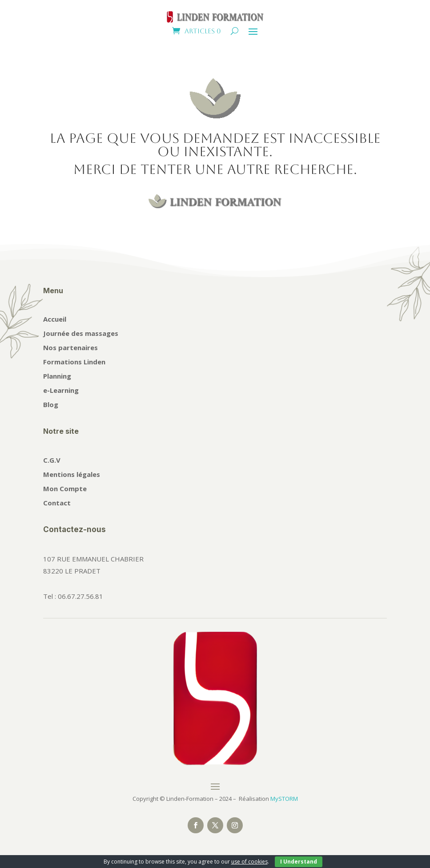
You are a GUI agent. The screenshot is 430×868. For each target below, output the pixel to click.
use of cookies (249, 862)
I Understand (299, 862)
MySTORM (284, 799)
